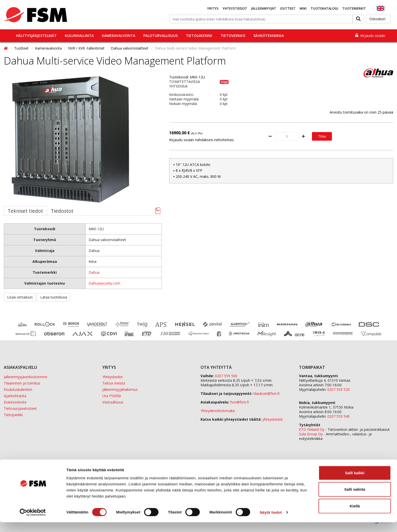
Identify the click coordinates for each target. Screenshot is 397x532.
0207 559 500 (226, 376)
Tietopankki (13, 415)
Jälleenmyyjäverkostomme (26, 377)
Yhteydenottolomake (218, 411)
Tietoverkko (233, 36)
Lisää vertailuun (20, 297)
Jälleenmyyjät (264, 8)
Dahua (94, 272)
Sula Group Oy (311, 434)
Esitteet (288, 8)
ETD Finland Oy (312, 429)
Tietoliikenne (199, 36)
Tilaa (322, 136)
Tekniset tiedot (25, 211)
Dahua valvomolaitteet (130, 48)
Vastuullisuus (113, 402)
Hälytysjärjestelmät (36, 36)
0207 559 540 (339, 416)
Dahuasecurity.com (104, 283)
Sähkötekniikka (269, 36)
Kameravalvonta (118, 36)
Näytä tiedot (271, 522)
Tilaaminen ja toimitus (22, 383)
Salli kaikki (355, 482)
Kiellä (355, 515)
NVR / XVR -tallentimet (87, 48)
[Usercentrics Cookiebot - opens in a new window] (33, 522)
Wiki (303, 8)
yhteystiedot (273, 419)
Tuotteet (22, 48)
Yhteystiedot (235, 8)
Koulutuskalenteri (18, 389)
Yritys (213, 8)
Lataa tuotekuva (54, 297)
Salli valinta (355, 499)
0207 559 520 (339, 389)
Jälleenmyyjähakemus (120, 389)
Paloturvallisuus (161, 36)
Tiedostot (62, 211)
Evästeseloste (15, 402)
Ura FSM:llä (112, 396)
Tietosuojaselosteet (20, 408)
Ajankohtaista (15, 396)
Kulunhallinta (79, 36)
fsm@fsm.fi (240, 402)
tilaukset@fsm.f (266, 393)
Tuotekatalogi (324, 8)
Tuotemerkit (354, 8)
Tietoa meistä (114, 383)
